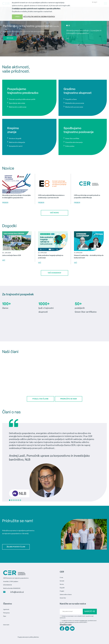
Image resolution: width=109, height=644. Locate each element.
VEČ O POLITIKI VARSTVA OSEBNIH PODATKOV (39, 17)
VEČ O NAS (10, 38)
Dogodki (62, 588)
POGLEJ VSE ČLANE (40, 399)
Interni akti (6, 625)
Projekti (62, 591)
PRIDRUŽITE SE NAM (69, 399)
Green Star (63, 598)
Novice (62, 584)
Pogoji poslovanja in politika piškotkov (28, 637)
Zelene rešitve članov (66, 595)
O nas (61, 578)
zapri (95, 2)
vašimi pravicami (68, 622)
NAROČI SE (90, 611)
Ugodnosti (6, 609)
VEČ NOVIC (54, 213)
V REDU (17, 17)
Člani (5, 616)
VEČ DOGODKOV (54, 273)
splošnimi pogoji (84, 621)
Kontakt (62, 581)
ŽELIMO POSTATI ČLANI (16, 547)
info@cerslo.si (17, 592)
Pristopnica (6, 613)
